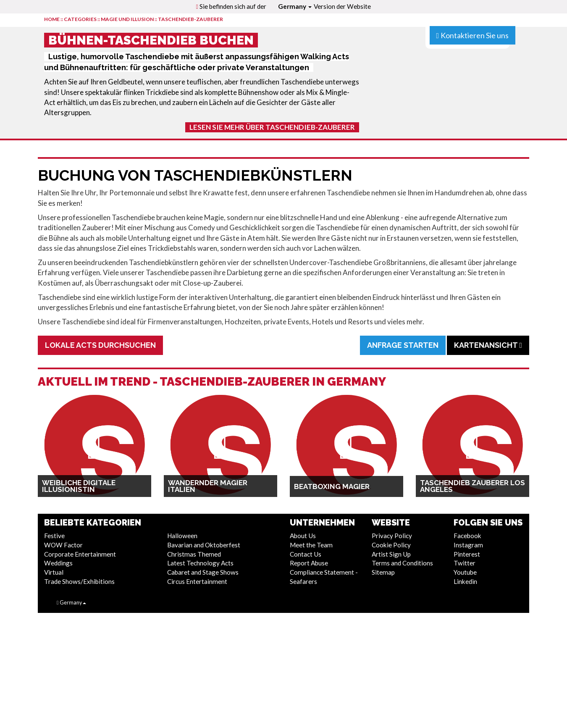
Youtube (465, 572)
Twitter (465, 563)
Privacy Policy (392, 536)
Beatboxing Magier (332, 486)
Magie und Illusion (127, 19)
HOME (52, 19)
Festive (54, 536)
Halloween (182, 536)
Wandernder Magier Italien (208, 486)
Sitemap (383, 572)
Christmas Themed (194, 554)
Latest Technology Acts (200, 563)
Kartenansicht (488, 345)
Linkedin (465, 581)
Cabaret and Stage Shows (203, 572)
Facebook (467, 536)
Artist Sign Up (391, 554)
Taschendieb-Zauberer (190, 19)
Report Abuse (309, 563)
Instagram (468, 545)
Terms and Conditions (402, 563)
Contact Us (306, 554)
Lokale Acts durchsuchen (100, 345)
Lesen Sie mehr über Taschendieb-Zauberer (272, 127)
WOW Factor (63, 545)
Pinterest (467, 554)
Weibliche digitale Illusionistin (79, 486)
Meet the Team (311, 545)
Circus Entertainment (197, 581)
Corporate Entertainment (80, 554)
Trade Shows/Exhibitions (79, 581)
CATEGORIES (80, 19)
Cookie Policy (391, 545)
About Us (303, 536)
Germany (295, 6)
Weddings (58, 563)
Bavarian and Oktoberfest (204, 545)
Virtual (54, 572)
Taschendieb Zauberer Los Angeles (472, 486)
